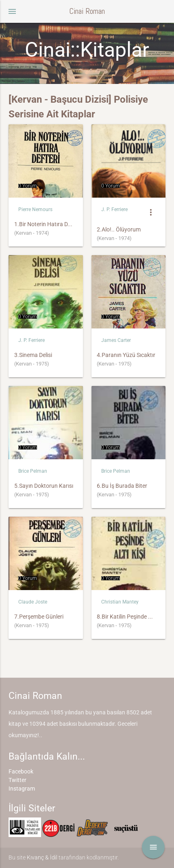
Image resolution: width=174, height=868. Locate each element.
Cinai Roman (87, 11)
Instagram (22, 789)
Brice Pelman (33, 471)
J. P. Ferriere (114, 209)
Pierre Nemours (35, 209)
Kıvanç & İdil (42, 857)
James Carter (116, 340)
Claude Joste (33, 602)
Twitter (17, 780)
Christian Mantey (120, 602)
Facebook (21, 771)
